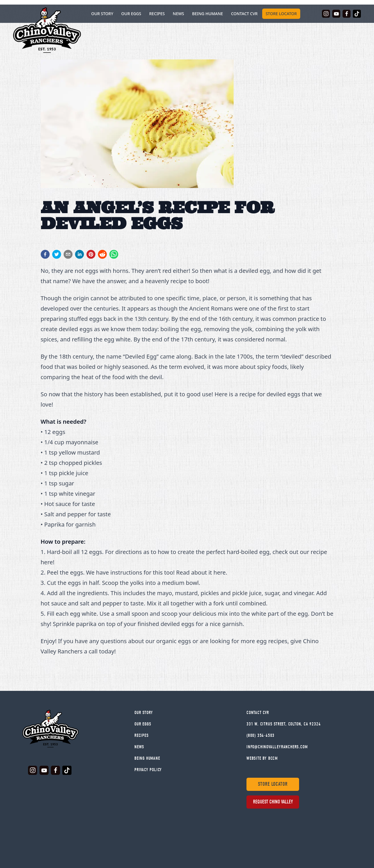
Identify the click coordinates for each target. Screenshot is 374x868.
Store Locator (281, 14)
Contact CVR (244, 14)
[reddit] (102, 254)
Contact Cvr (258, 713)
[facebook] (45, 254)
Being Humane (208, 14)
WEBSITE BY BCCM (262, 758)
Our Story (144, 713)
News (178, 14)
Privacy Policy (148, 770)
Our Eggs (131, 14)
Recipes (157, 14)
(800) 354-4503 (260, 735)
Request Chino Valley (273, 802)
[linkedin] (79, 254)
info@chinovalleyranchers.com (277, 747)
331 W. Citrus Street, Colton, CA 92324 (284, 724)
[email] (68, 254)
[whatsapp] (114, 254)
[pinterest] (91, 254)
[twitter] (57, 254)
